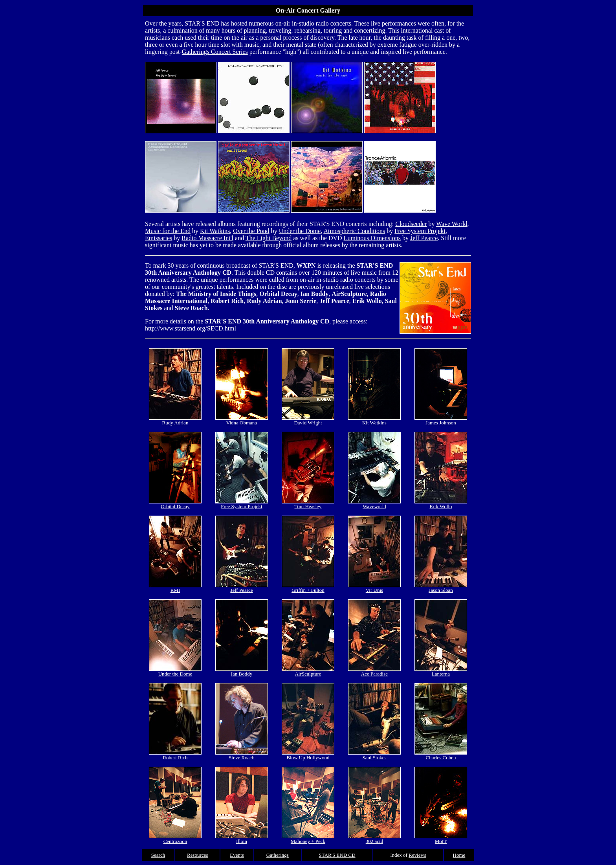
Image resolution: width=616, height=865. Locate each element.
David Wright (308, 420)
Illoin (242, 839)
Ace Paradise (374, 671)
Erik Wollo (441, 504)
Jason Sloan (441, 588)
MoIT (441, 839)
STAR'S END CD (337, 855)
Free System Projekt (420, 231)
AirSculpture (308, 671)
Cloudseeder (411, 224)
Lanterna (441, 671)
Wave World (452, 224)
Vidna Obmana (242, 420)
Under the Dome (300, 231)
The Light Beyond (269, 238)
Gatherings (278, 855)
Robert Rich (175, 755)
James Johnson (441, 420)
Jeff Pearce (424, 238)
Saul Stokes (374, 755)
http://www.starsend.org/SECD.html (191, 328)
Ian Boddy (242, 671)
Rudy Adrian (175, 420)
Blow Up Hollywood (308, 755)
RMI (175, 588)
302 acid (374, 839)
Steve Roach (242, 755)
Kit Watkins (215, 231)
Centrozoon (175, 839)
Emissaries (159, 238)
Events (237, 855)
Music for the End (168, 231)
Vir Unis (374, 588)
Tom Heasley (308, 504)
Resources (197, 855)
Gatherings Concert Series (215, 52)
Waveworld (374, 504)
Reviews (417, 855)
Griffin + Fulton (308, 588)
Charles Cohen (441, 755)
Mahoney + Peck (308, 839)
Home (459, 855)
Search (158, 855)
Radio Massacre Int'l (207, 238)
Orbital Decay (175, 504)
